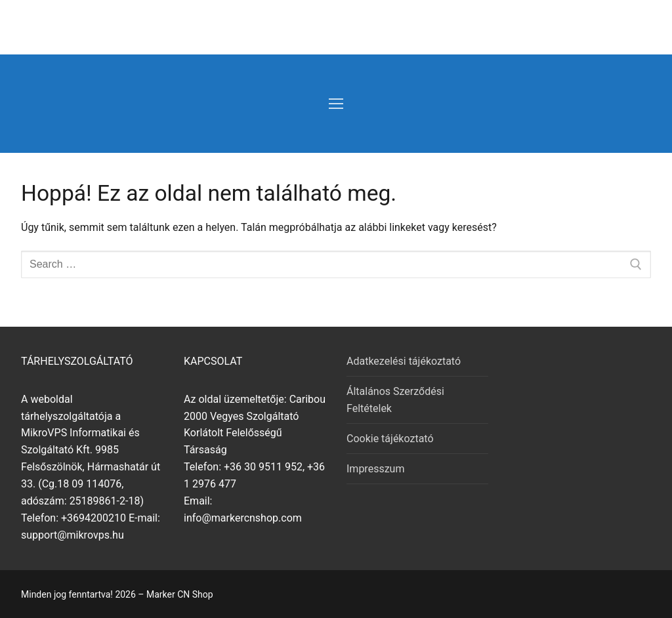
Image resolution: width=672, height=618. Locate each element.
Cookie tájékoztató (390, 439)
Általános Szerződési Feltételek (395, 400)
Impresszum (375, 469)
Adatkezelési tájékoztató (404, 361)
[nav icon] (336, 104)
